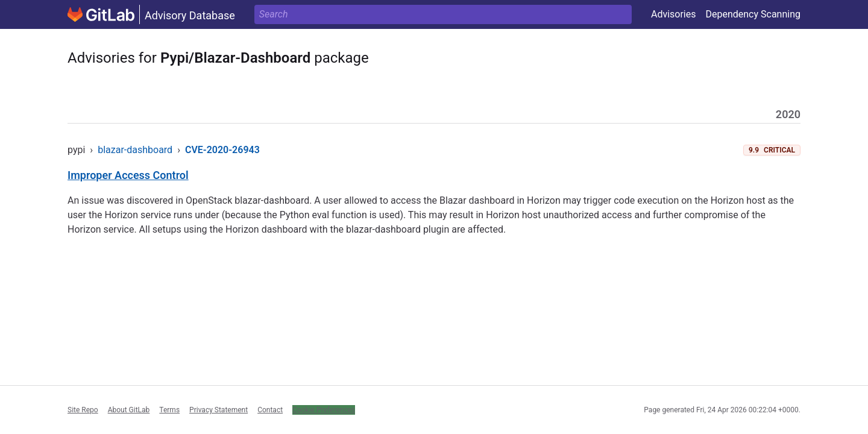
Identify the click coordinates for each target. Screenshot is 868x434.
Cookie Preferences (324, 410)
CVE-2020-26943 (222, 150)
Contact (270, 410)
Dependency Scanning (753, 14)
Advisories (674, 14)
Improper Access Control (128, 175)
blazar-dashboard (135, 150)
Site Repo (83, 410)
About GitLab (129, 410)
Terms (169, 410)
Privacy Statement (219, 410)
